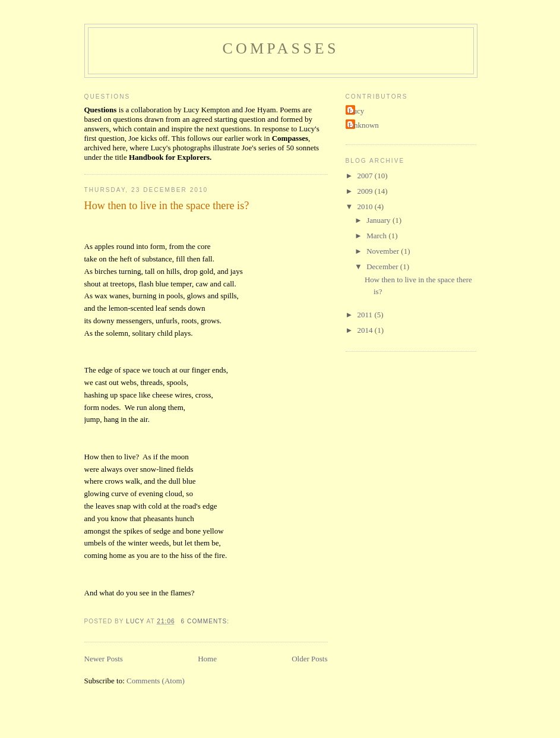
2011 (366, 315)
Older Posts (309, 659)
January (379, 220)
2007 (366, 176)
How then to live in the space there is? (167, 206)
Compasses (280, 48)
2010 (366, 206)
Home (207, 659)
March (377, 236)
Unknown (364, 125)
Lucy (357, 111)
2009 (366, 191)
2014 (366, 330)
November (384, 251)
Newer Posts (104, 659)
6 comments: (206, 621)
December (383, 266)
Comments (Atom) (156, 681)
